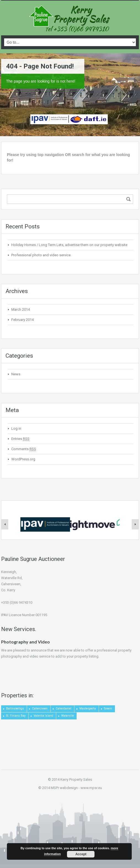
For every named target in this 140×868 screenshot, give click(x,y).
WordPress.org (23, 459)
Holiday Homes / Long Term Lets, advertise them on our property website (69, 245)
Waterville (68, 716)
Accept (81, 854)
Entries (20, 439)
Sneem (108, 709)
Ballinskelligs (15, 709)
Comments (24, 449)
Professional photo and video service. (41, 255)
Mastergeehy (88, 709)
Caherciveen (40, 709)
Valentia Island (43, 716)
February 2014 (22, 320)
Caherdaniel (64, 709)
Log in (16, 428)
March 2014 (21, 309)
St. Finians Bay (16, 716)
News (16, 374)
